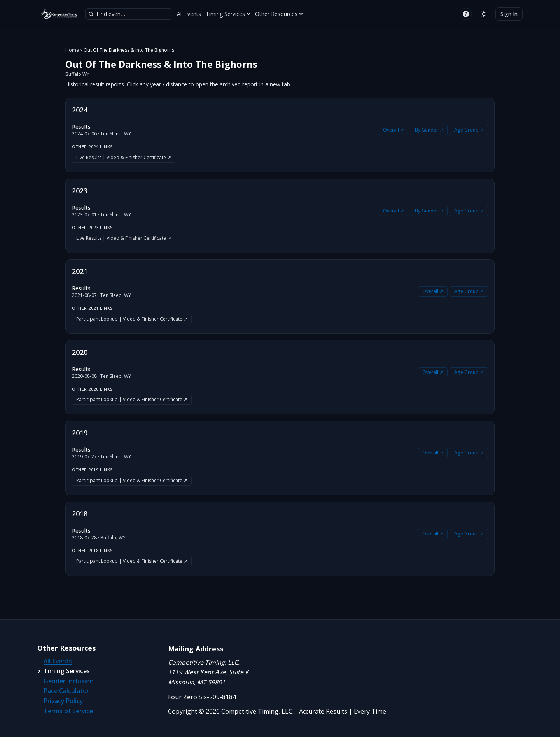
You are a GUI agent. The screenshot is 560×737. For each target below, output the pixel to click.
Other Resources (279, 14)
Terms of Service (68, 711)
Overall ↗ (394, 130)
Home (72, 50)
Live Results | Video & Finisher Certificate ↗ (124, 157)
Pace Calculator (66, 691)
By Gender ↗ (429, 130)
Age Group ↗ (469, 130)
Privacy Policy (63, 701)
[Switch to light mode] (484, 14)
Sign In (509, 14)
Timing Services (228, 14)
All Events (189, 14)
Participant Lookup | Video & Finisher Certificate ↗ (132, 319)
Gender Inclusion (69, 681)
